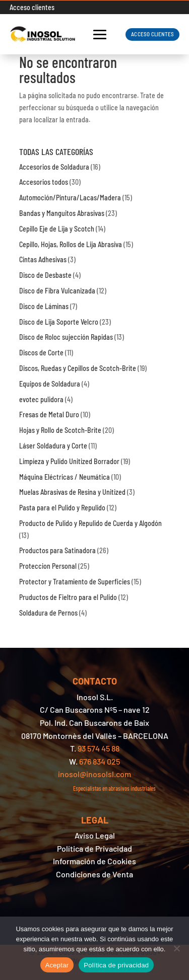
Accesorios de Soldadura (54, 167)
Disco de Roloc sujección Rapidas (66, 337)
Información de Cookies (94, 861)
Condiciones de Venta (94, 874)
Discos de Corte (41, 353)
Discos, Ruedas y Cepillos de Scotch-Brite (78, 368)
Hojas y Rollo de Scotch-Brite (60, 430)
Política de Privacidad (94, 848)
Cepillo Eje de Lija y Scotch (57, 229)
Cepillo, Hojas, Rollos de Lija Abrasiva (71, 244)
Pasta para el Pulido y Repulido (62, 508)
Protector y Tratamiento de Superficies (75, 582)
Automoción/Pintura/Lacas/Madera (70, 198)
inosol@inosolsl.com (94, 774)
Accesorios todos (44, 182)
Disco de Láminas (44, 306)
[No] (176, 948)
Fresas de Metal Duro (49, 414)
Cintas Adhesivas (43, 259)
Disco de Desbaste (45, 275)
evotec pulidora (41, 399)
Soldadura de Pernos (48, 613)
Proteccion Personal (48, 566)
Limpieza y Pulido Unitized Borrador (69, 461)
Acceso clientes (32, 7)
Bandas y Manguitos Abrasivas (62, 213)
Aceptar (57, 965)
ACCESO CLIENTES (152, 34)
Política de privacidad (116, 965)
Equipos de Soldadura (50, 384)
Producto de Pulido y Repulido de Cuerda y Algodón (90, 523)
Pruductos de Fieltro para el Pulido (68, 597)
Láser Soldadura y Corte (53, 446)
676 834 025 (100, 761)
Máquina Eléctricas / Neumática (65, 477)
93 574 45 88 (99, 748)
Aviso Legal (95, 835)
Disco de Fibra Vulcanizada (57, 291)
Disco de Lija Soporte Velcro (59, 322)
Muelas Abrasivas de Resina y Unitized (72, 492)
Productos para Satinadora (57, 550)
